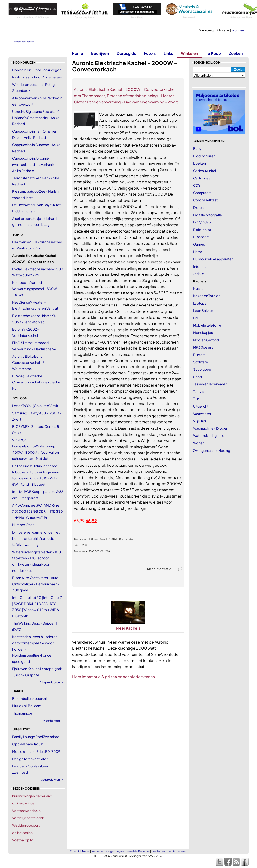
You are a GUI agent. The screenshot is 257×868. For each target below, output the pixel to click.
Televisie (200, 391)
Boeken (199, 163)
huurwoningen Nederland (32, 796)
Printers (199, 355)
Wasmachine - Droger (210, 428)
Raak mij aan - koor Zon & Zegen (37, 77)
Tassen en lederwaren (210, 384)
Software (201, 362)
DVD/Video (202, 222)
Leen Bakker (203, 310)
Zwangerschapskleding (212, 450)
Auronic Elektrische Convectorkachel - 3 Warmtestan (28, 362)
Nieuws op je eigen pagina (108, 851)
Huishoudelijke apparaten (213, 259)
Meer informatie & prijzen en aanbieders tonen (113, 677)
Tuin (196, 399)
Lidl (196, 318)
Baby (197, 148)
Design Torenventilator (30, 759)
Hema (198, 252)
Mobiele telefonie (207, 325)
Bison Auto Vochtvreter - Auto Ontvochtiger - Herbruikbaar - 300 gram (36, 584)
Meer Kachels (128, 628)
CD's (197, 185)
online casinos (23, 803)
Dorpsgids (126, 53)
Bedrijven (100, 53)
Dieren (198, 207)
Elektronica (202, 230)
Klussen (199, 288)
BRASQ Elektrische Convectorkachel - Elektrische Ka (36, 382)
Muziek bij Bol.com (27, 706)
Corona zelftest (205, 200)
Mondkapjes (203, 332)
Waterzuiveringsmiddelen (213, 435)
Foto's (150, 53)
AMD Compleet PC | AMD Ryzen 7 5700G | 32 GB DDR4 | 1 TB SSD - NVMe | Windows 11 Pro (37, 511)
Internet (199, 266)
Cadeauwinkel (205, 171)
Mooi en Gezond (206, 340)
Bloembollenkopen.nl (29, 698)
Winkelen (189, 53)
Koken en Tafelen (207, 296)
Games (199, 244)
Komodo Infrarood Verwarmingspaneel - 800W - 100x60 (36, 289)
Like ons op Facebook (24, 42)
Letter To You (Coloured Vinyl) (35, 406)
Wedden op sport (26, 825)
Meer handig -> (53, 721)
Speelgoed (202, 369)
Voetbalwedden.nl (27, 811)
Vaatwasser (202, 414)
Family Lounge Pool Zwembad (36, 737)
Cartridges (202, 178)
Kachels (200, 281)
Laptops (200, 303)
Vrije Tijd (199, 421)
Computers (202, 193)
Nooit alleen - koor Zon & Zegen (37, 70)
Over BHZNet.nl (80, 851)
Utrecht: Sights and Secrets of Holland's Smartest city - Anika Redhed (36, 118)
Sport (198, 377)
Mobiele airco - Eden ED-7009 (36, 751)
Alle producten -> (52, 682)
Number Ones (23, 525)
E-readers (201, 237)
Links (168, 53)
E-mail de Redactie (138, 851)
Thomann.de (22, 713)
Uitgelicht (201, 406)
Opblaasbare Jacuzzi (28, 744)
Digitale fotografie (208, 215)
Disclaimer (158, 851)
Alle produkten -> (52, 780)
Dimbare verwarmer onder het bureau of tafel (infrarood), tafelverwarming (36, 538)
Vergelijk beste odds (28, 818)
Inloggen (238, 30)
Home (77, 53)
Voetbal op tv (22, 840)
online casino (22, 833)
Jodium (199, 274)
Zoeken (236, 53)
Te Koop (213, 53)
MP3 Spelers (203, 347)
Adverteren (180, 851)
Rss (169, 851)
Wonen (199, 443)
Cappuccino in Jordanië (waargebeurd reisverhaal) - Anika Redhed (34, 164)
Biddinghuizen (204, 156)
